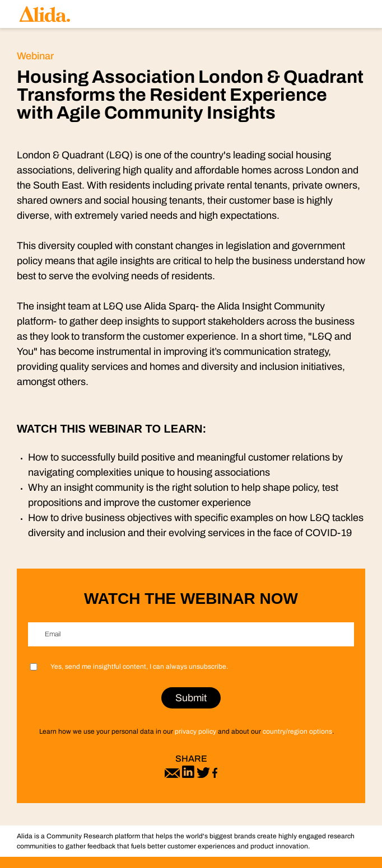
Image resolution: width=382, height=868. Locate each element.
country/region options (297, 731)
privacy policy (195, 731)
